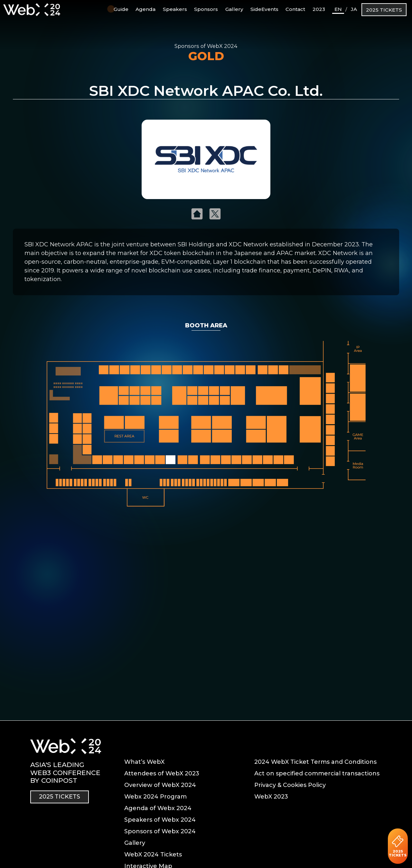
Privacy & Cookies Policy (290, 785)
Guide (118, 9)
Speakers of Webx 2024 (160, 820)
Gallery (234, 9)
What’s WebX (144, 762)
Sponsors (206, 9)
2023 (319, 9)
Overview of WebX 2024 (160, 785)
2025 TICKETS (384, 10)
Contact (295, 9)
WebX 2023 (271, 797)
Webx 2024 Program (155, 797)
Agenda (145, 9)
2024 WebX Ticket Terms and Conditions (315, 762)
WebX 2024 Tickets (153, 854)
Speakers (175, 9)
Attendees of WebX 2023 (162, 773)
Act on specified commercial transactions (317, 773)
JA (354, 9)
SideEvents (264, 9)
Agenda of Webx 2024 (158, 808)
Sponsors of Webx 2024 (160, 831)
